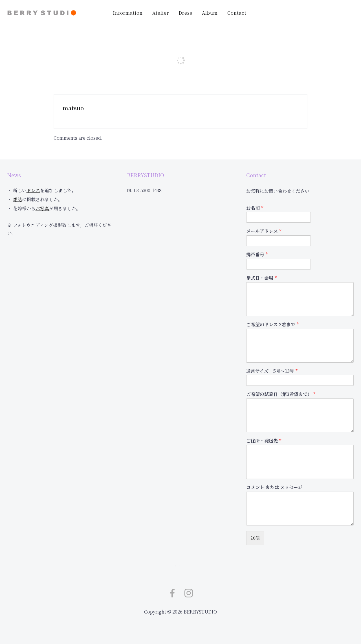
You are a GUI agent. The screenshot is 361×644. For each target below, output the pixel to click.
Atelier (161, 13)
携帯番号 (257, 255)
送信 (255, 538)
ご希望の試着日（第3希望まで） (281, 394)
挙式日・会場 (261, 278)
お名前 (255, 208)
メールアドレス (264, 231)
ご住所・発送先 (264, 441)
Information (128, 13)
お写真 (42, 208)
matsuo (73, 108)
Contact (237, 13)
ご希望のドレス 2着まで (272, 325)
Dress (185, 13)
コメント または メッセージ (274, 488)
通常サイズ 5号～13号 (272, 371)
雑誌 (17, 199)
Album (210, 13)
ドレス (33, 190)
